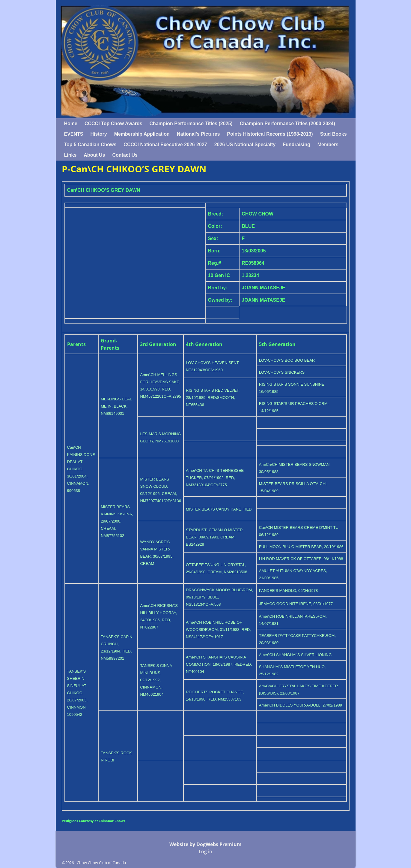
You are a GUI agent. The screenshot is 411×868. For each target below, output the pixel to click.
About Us (94, 155)
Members (328, 145)
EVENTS (74, 134)
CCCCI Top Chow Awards (113, 124)
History (99, 134)
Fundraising (296, 145)
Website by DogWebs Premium (206, 844)
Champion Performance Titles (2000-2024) (287, 124)
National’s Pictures (198, 134)
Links (70, 155)
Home (71, 124)
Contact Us (125, 155)
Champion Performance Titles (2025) (191, 124)
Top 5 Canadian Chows (90, 145)
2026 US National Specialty (245, 145)
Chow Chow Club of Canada (101, 863)
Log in (206, 851)
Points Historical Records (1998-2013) (270, 134)
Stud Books (334, 134)
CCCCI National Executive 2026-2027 (165, 145)
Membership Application (142, 134)
